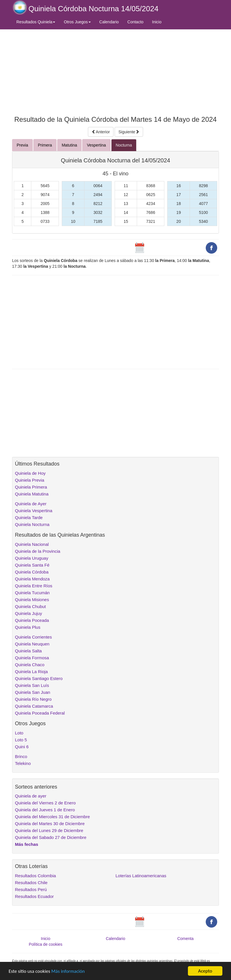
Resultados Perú (31, 889)
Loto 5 (21, 740)
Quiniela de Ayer (31, 504)
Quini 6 (22, 747)
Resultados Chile (31, 883)
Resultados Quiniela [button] (36, 22)
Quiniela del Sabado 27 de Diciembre (51, 837)
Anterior (101, 132)
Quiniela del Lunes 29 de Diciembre (49, 830)
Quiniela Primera (31, 487)
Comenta (185, 939)
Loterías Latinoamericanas (141, 876)
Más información (68, 971)
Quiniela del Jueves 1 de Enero (45, 810)
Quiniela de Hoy (30, 473)
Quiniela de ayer (31, 796)
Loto (19, 733)
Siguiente (129, 132)
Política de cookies (46, 944)
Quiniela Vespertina (34, 511)
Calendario (109, 22)
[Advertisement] (115, 71)
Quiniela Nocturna (32, 524)
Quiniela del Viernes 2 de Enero (45, 803)
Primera (45, 145)
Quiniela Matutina (32, 494)
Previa (22, 145)
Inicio (157, 22)
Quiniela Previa (30, 480)
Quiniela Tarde (29, 517)
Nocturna (124, 145)
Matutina (70, 145)
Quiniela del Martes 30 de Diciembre (50, 824)
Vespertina (96, 145)
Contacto (135, 22)
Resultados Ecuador (34, 896)
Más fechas (27, 844)
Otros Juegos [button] (77, 22)
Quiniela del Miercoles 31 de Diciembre (52, 817)
